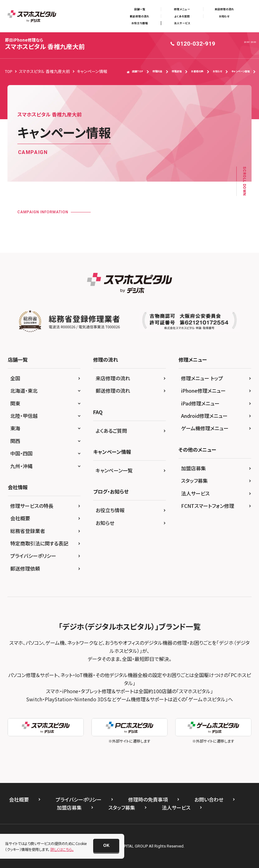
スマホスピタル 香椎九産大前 (45, 44)
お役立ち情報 (140, 23)
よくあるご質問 (111, 431)
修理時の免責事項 (148, 799)
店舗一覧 (140, 9)
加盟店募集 (193, 468)
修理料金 (157, 71)
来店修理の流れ (224, 9)
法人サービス (182, 23)
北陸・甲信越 (24, 416)
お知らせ (224, 16)
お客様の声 (197, 71)
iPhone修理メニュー (203, 391)
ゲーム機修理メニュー (205, 428)
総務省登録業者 (28, 531)
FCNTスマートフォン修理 (208, 506)
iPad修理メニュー (200, 403)
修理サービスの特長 (32, 506)
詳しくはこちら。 (62, 849)
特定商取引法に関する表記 (39, 543)
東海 (15, 428)
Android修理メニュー (204, 416)
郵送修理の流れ (140, 16)
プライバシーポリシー (33, 556)
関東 (15, 403)
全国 (15, 378)
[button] (106, 846)
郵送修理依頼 (25, 568)
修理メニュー (182, 9)
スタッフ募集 (194, 481)
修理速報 (177, 71)
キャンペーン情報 (241, 71)
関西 (15, 441)
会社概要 (20, 518)
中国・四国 (21, 453)
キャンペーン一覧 (114, 470)
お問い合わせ (209, 799)
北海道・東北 (24, 391)
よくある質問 (182, 16)
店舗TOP (135, 72)
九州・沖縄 (21, 466)
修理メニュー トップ (202, 378)
